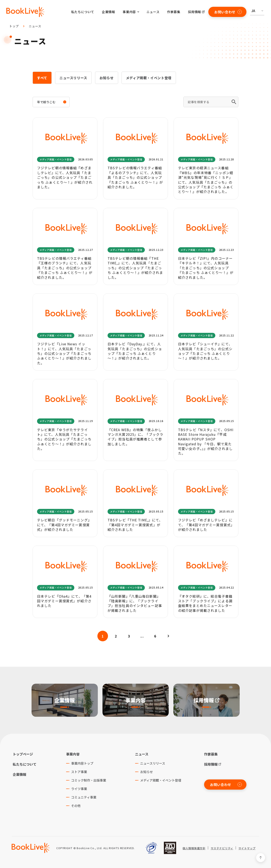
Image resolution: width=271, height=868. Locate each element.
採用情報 (195, 12)
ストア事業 (79, 772)
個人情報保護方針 (194, 848)
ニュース (153, 12)
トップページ (23, 754)
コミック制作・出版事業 (89, 780)
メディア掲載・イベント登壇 (149, 78)
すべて (42, 78)
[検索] (234, 102)
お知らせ (107, 78)
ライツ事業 (79, 789)
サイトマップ (247, 848)
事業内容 (73, 754)
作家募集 (174, 12)
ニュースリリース (73, 78)
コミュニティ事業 (84, 797)
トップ (14, 26)
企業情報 (108, 12)
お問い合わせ (228, 12)
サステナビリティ (222, 848)
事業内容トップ (82, 763)
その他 (76, 806)
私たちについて (83, 12)
